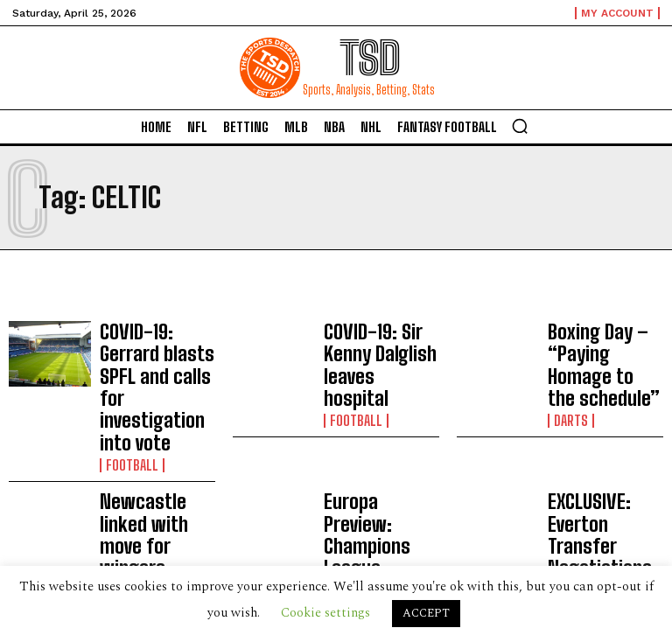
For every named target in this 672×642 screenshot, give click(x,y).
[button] (520, 126)
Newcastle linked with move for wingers (150, 457)
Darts (568, 379)
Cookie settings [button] (325, 613)
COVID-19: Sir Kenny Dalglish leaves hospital (377, 345)
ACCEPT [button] (426, 613)
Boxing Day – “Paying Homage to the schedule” (603, 345)
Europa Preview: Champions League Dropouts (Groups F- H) (378, 464)
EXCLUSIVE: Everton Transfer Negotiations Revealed (601, 464)
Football (128, 408)
